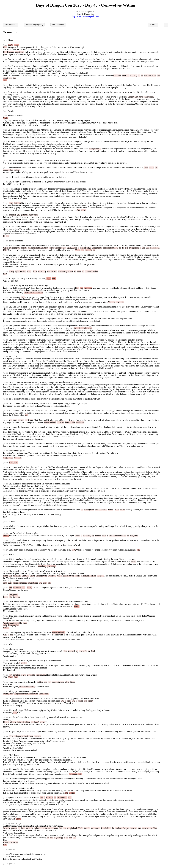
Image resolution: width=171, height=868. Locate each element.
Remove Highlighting (34, 25)
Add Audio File (58, 25)
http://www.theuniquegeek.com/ (85, 16)
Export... (153, 25)
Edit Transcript (11, 25)
